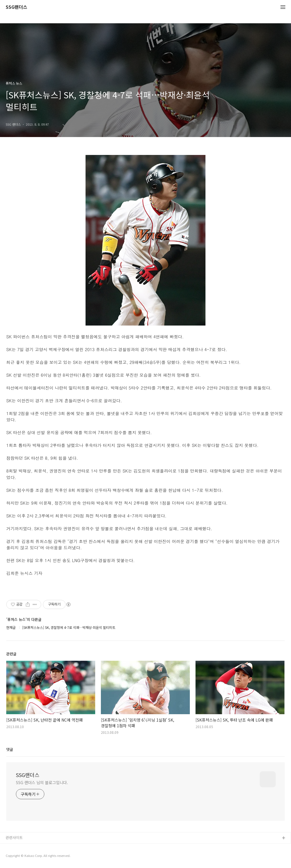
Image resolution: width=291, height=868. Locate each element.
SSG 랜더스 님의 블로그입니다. (42, 782)
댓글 (10, 749)
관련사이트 (14, 837)
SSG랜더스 (16, 7)
